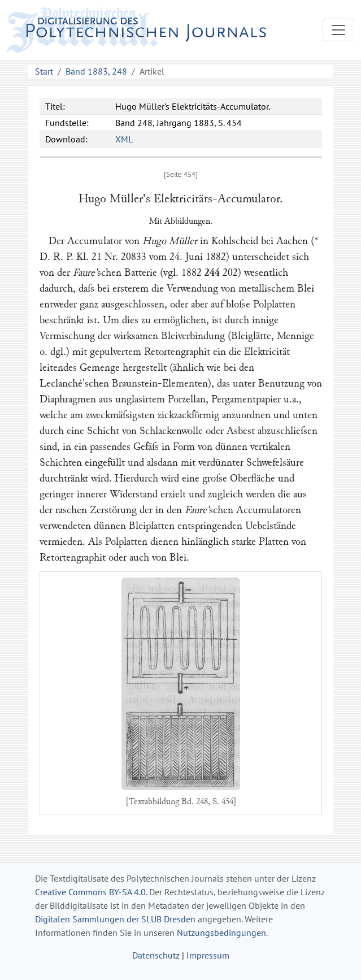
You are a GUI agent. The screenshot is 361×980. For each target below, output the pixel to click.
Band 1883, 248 (96, 71)
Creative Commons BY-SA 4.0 (90, 892)
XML (124, 139)
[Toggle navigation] (338, 30)
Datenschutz (156, 955)
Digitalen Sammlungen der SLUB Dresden (115, 919)
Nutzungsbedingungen (221, 933)
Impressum (208, 955)
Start (44, 71)
